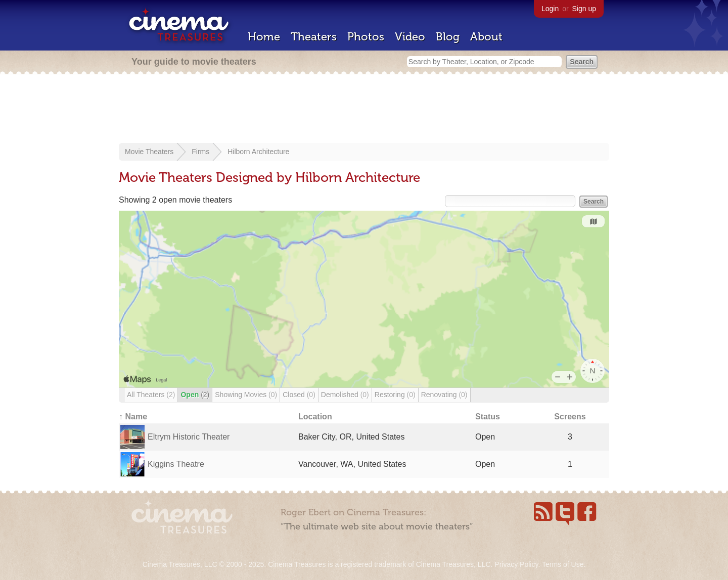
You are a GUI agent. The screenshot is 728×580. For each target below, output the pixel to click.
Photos (366, 37)
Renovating (444, 395)
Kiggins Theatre (176, 464)
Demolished (345, 395)
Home (264, 37)
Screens (570, 417)
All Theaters (151, 395)
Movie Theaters (149, 152)
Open (195, 395)
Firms (200, 152)
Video (410, 37)
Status (488, 417)
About (486, 37)
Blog (448, 37)
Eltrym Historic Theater (189, 437)
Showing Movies (246, 395)
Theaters (314, 37)
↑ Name (133, 417)
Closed (299, 395)
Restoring (395, 395)
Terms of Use (563, 564)
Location (315, 417)
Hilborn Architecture (258, 152)
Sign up (584, 9)
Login (550, 9)
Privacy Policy (516, 564)
